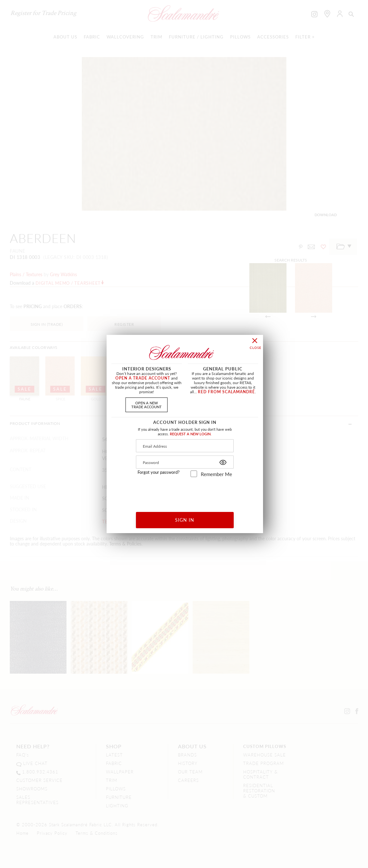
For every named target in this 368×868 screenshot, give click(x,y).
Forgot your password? (159, 472)
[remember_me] (194, 474)
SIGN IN (185, 520)
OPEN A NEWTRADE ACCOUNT (147, 404)
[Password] (185, 462)
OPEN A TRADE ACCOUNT (143, 378)
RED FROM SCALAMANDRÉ (226, 392)
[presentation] (185, 492)
